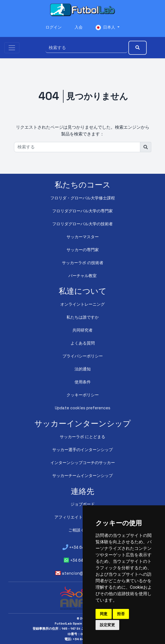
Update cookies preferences (82, 408)
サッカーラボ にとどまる (83, 437)
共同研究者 (83, 330)
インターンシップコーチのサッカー (83, 463)
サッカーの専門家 (83, 250)
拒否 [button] (121, 614)
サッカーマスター (83, 237)
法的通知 (83, 369)
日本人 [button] (107, 28)
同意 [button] (104, 614)
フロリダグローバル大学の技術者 (83, 224)
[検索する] (83, 47)
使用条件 (83, 382)
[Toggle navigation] (12, 47)
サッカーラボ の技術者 (83, 263)
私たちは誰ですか (83, 317)
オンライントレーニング (83, 304)
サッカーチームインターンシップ (83, 476)
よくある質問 (83, 343)
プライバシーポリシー (83, 356)
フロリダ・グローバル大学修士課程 (83, 198)
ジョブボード (83, 504)
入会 (79, 28)
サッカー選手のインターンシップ (83, 450)
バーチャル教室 (83, 276)
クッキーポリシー (83, 395)
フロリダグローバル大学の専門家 (83, 211)
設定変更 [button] (107, 625)
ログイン (53, 28)
